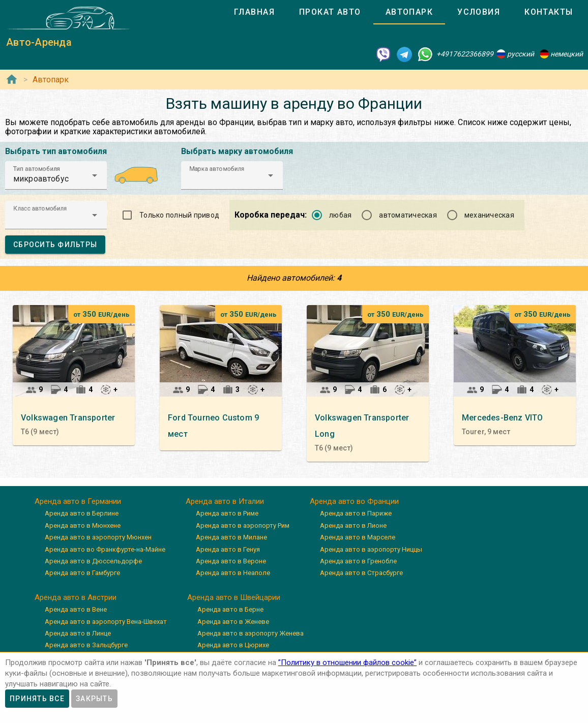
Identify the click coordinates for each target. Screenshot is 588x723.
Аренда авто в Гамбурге (82, 573)
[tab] (254, 12)
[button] (56, 175)
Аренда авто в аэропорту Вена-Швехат (106, 622)
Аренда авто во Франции (354, 501)
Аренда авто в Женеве (233, 622)
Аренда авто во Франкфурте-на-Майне (105, 549)
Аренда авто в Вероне (231, 561)
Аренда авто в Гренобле (358, 561)
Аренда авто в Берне (230, 609)
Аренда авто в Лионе (353, 525)
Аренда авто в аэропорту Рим (243, 525)
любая (340, 215)
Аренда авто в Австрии (76, 597)
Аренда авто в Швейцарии (234, 597)
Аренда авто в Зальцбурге (86, 645)
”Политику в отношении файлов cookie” (347, 662)
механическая (489, 215)
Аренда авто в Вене (76, 609)
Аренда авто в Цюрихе (233, 645)
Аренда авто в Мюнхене (83, 525)
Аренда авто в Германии (78, 501)
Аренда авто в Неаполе (233, 573)
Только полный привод (179, 215)
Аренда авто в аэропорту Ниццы (371, 549)
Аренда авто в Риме (227, 513)
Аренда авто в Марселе (358, 537)
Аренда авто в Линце (78, 633)
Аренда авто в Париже (356, 513)
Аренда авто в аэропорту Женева (251, 633)
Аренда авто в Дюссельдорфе (93, 561)
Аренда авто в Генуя (228, 549)
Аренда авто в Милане (231, 537)
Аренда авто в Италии (225, 501)
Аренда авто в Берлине (82, 513)
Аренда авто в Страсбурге (361, 573)
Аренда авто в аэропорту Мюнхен (98, 537)
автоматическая (408, 215)
